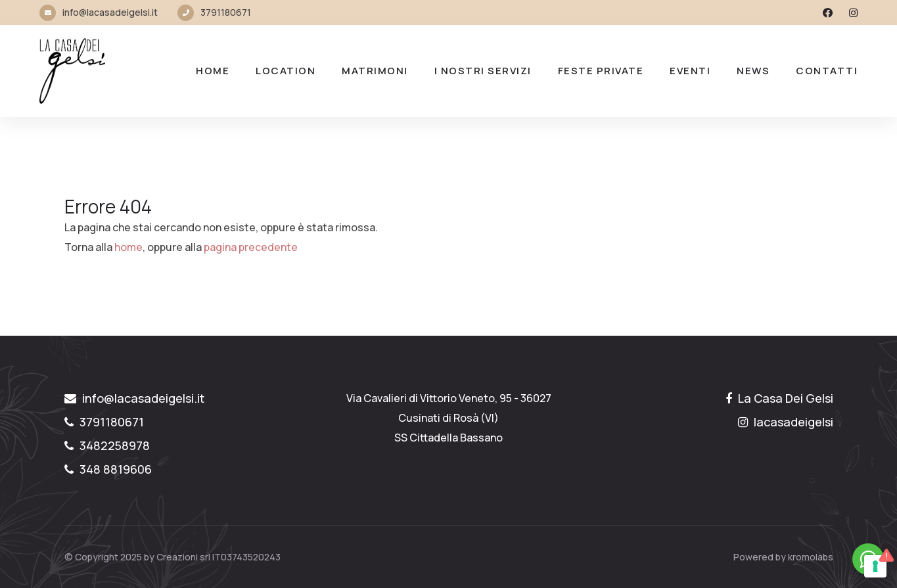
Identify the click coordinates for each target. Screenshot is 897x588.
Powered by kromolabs (783, 557)
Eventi (690, 71)
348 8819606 (108, 469)
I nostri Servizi (483, 71)
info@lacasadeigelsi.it (110, 12)
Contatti (827, 71)
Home (213, 71)
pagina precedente (251, 247)
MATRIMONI (375, 71)
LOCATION (286, 71)
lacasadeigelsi (786, 422)
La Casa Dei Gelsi (779, 398)
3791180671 (226, 12)
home (128, 247)
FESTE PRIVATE (601, 71)
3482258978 (107, 445)
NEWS (753, 71)
